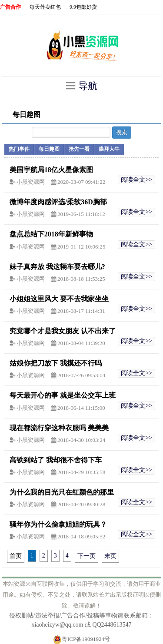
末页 (110, 556)
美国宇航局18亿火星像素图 (51, 170)
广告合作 (10, 7)
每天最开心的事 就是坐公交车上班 (63, 395)
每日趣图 (49, 149)
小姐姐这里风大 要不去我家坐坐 (59, 299)
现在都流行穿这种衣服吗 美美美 (59, 428)
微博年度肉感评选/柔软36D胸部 (58, 202)
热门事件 (19, 149)
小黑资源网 (31, 182)
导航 (82, 86)
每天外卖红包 (45, 7)
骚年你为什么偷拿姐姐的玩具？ (58, 524)
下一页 (86, 556)
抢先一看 (79, 149)
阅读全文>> (136, 180)
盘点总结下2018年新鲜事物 (51, 234)
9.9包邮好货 (83, 7)
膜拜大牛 (109, 149)
